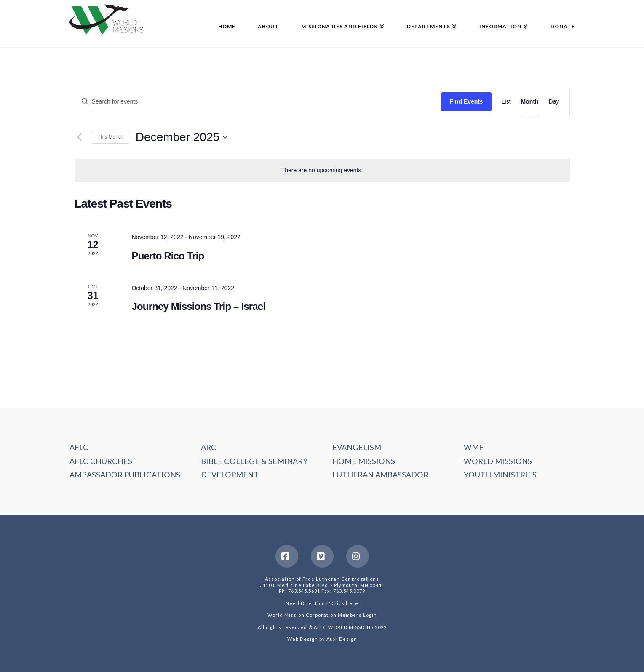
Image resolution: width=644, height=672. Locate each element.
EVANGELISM (357, 447)
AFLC (79, 447)
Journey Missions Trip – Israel (198, 306)
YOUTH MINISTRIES (500, 475)
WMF (474, 447)
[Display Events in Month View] (530, 102)
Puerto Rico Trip (168, 256)
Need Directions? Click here (322, 603)
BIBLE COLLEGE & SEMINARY (254, 461)
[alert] (322, 170)
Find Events (466, 101)
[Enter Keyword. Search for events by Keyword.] (258, 102)
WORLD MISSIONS (498, 461)
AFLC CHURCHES (101, 461)
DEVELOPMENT (230, 475)
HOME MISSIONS (364, 461)
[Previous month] (80, 137)
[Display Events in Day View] (554, 102)
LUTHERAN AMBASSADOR (380, 475)
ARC (209, 447)
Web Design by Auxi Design (322, 639)
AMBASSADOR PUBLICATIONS (125, 475)
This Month (110, 137)
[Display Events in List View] (506, 102)
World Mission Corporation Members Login (322, 615)
